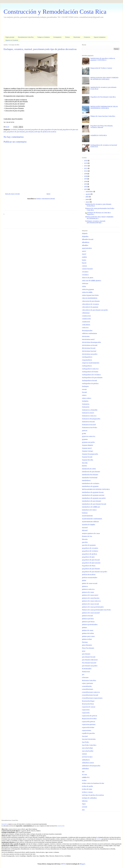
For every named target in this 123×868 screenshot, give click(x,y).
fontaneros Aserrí (88, 413)
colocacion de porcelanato (91, 301)
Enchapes (21, 130)
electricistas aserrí (88, 339)
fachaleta (85, 401)
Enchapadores (57, 37)
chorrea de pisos (88, 278)
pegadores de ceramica (90, 548)
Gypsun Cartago (87, 451)
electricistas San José (89, 351)
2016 (86, 182)
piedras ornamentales (90, 578)
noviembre (90, 192)
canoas (84, 266)
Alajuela (85, 234)
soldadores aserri (88, 763)
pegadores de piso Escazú (53, 130)
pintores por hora (88, 619)
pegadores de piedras (89, 554)
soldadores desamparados (91, 766)
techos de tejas (87, 789)
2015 (86, 184)
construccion (86, 316)
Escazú (84, 392)
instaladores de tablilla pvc (91, 507)
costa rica (85, 328)
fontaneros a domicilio (90, 410)
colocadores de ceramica (90, 304)
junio (88, 199)
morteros (99, 839)
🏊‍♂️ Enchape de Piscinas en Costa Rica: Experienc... (98, 214)
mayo (88, 202)
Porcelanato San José (89, 663)
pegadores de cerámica (90, 551)
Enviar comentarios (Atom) (46, 199)
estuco (84, 395)
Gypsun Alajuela (87, 445)
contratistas (86, 325)
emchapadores (87, 357)
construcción (86, 319)
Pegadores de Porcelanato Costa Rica (103, 97)
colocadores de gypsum (90, 307)
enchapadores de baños (90, 372)
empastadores (87, 360)
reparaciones (87, 730)
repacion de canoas (89, 707)
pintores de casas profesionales (93, 607)
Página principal (10, 37)
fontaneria (86, 404)
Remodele (4, 824)
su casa (84, 775)
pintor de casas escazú (90, 583)
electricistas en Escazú (90, 345)
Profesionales (87, 669)
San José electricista (89, 739)
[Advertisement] (41, 27)
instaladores (86, 481)
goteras (85, 431)
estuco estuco (87, 398)
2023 (86, 168)
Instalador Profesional (90, 478)
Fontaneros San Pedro (90, 428)
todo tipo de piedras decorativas (45, 132)
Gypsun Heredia (88, 460)
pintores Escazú (87, 616)
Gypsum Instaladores (100, 37)
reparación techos (88, 727)
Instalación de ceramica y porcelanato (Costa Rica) (103, 88)
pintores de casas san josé (91, 613)
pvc (83, 675)
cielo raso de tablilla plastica (92, 281)
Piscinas (85, 642)
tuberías (85, 801)
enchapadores (87, 366)
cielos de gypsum (88, 289)
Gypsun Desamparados (90, 454)
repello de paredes (88, 733)
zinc (83, 810)
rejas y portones (87, 683)
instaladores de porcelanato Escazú (94, 504)
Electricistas (77, 37)
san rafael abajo (87, 748)
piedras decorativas (89, 575)
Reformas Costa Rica (89, 681)
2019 (86, 174)
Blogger (83, 864)
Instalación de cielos (89, 469)
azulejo (84, 257)
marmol (28, 130)
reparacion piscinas (89, 725)
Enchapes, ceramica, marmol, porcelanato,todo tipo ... (95, 222)
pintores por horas (88, 622)
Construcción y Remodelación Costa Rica (55, 12)
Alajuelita (85, 237)
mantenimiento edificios (90, 522)
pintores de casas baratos (91, 598)
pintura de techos (88, 633)
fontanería (86, 407)
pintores (85, 586)
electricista (86, 336)
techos (84, 780)
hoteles (84, 466)
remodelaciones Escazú (90, 695)
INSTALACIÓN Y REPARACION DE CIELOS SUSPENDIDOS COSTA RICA (104, 107)
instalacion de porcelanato (91, 472)
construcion (86, 322)
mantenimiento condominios (92, 519)
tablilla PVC (86, 777)
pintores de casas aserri (90, 595)
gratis (84, 434)
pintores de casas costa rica (91, 601)
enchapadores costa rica (90, 369)
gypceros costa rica (89, 436)
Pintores (67, 37)
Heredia (85, 463)
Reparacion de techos (89, 719)
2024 (86, 166)
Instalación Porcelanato (90, 475)
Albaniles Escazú (88, 239)
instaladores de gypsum (90, 486)
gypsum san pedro (88, 442)
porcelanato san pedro (90, 666)
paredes (85, 542)
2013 (86, 189)
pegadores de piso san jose (91, 563)
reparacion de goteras (90, 716)
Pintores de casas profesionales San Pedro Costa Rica (100, 209)
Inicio (48, 194)
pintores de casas (88, 592)
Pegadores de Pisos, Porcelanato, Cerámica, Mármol (102, 127)
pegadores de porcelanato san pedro (95, 572)
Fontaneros (87, 37)
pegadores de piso (37, 130)
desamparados (87, 331)
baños (84, 260)
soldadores (86, 760)
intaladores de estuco (89, 510)
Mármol (85, 530)
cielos (84, 287)
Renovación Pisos (88, 704)
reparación (86, 713)
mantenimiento (87, 516)
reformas (85, 678)
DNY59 (63, 864)
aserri (84, 251)
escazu (84, 389)
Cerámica (14, 130)
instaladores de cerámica (91, 484)
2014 (86, 187)
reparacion (86, 710)
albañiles (85, 245)
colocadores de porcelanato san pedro (95, 310)
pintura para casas (88, 636)
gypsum (85, 439)
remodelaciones (88, 689)
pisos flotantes (87, 645)
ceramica (85, 272)
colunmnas (86, 313)
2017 (86, 179)
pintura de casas (88, 630)
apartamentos (87, 248)
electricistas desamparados (91, 342)
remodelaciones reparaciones (92, 698)
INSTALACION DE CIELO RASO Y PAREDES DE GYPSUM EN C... (99, 218)
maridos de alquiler (89, 525)
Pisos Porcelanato (88, 648)
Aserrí (84, 254)
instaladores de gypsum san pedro (94, 498)
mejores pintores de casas (91, 533)
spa (83, 772)
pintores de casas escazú (90, 604)
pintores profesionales (90, 625)
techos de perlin (87, 786)
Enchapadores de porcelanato (92, 378)
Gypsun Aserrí (87, 448)
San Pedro (85, 742)
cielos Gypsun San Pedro (90, 295)
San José (85, 736)
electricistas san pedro (90, 354)
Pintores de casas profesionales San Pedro (96, 610)
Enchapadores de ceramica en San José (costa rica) (104, 146)
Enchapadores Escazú (89, 381)
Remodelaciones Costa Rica (26, 37)
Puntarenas (86, 672)
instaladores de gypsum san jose (93, 495)
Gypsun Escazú (87, 457)
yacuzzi (85, 807)
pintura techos (87, 639)
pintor (84, 580)
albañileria (86, 242)
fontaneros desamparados (91, 419)
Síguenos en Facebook (12, 40)
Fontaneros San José (89, 425)
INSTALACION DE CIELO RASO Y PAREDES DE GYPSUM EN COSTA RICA (104, 79)
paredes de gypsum (89, 545)
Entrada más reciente (13, 194)
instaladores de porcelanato (92, 501)
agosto (88, 194)
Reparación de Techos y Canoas (101, 68)
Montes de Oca (87, 536)
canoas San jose (87, 269)
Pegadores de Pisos (89, 566)
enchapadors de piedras (90, 384)
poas (84, 651)
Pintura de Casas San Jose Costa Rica (103, 116)
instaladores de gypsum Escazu (93, 492)
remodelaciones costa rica (91, 692)
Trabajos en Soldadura (44, 37)
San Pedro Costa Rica (89, 745)
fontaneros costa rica (89, 416)
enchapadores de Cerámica (91, 375)
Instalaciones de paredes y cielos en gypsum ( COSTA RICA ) (103, 59)
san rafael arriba (88, 751)
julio (87, 197)
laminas (85, 513)
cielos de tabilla (87, 292)
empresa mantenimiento (91, 363)
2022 (86, 171)
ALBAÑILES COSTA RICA (99, 135)
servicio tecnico (87, 757)
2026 (86, 161)
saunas (84, 754)
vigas (84, 804)
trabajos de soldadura (89, 798)
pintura (85, 628)
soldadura (85, 769)
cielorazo (85, 284)
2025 (86, 163)
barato (84, 263)
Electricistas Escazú (89, 348)
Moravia (85, 539)
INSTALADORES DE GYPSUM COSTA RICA (96, 489)
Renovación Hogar (88, 701)
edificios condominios (89, 333)
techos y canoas (87, 792)
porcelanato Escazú (89, 657)
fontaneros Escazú (88, 422)
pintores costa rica (88, 589)
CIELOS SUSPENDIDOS (90, 298)
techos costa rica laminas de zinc (93, 783)
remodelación (87, 686)
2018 (86, 176)
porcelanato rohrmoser (90, 660)
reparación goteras (89, 722)
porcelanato (30, 132)
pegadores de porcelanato (16, 132)
